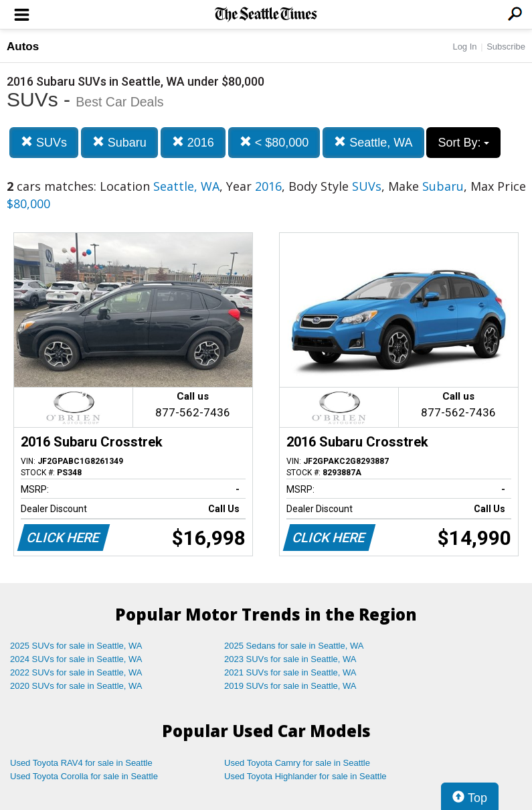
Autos (23, 47)
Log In (464, 47)
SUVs (44, 142)
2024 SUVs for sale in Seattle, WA (76, 659)
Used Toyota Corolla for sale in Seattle (84, 776)
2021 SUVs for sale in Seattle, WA (290, 672)
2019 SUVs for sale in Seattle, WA (290, 686)
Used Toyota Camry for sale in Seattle (297, 763)
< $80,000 (274, 142)
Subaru (119, 142)
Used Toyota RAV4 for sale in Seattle (81, 763)
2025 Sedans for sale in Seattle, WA (294, 646)
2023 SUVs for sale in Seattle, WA (290, 659)
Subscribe (506, 47)
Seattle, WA (373, 142)
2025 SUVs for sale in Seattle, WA (76, 646)
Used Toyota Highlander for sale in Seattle (305, 776)
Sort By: (463, 143)
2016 (193, 142)
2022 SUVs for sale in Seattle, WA (76, 672)
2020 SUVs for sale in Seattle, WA (76, 686)
